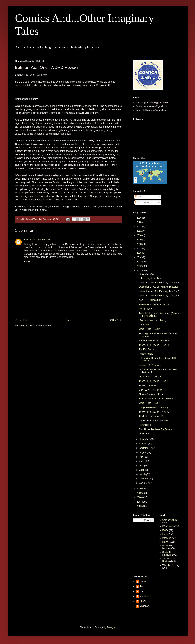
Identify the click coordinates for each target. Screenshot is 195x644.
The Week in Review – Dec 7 (153, 381)
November (145, 439)
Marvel (166, 542)
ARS (26, 240)
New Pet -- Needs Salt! (150, 300)
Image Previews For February (154, 407)
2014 (139, 257)
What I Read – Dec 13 (150, 377)
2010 (139, 489)
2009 (139, 493)
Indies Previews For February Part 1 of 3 (159, 296)
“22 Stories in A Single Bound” (154, 421)
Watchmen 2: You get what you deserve (159, 287)
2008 (139, 497)
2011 (139, 271)
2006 (139, 506)
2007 (139, 502)
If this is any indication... (151, 278)
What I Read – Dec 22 (150, 329)
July (142, 457)
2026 (139, 218)
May (142, 466)
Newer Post (22, 320)
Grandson (144, 325)
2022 (139, 227)
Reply (27, 262)
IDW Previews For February (153, 320)
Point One (144, 434)
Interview (167, 538)
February (144, 479)
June (142, 461)
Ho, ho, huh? (145, 309)
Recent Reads (146, 354)
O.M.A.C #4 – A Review (150, 390)
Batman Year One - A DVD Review (156, 399)
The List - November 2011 (152, 416)
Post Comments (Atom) (40, 326)
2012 (139, 266)
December (145, 274)
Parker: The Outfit (148, 385)
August (143, 452)
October (144, 444)
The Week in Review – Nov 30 (154, 412)
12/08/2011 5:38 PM (40, 240)
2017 (139, 249)
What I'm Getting (171, 565)
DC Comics (168, 526)
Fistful (165, 530)
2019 (139, 240)
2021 (139, 231)
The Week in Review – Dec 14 (154, 345)
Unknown (144, 606)
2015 (139, 253)
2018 (139, 244)
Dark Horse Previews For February (156, 429)
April (142, 470)
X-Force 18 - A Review (150, 365)
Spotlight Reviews (167, 553)
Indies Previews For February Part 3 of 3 (159, 283)
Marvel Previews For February (154, 340)
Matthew (144, 596)
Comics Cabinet (170, 520)
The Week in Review (169, 560)
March (143, 474)
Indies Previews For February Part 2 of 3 (159, 291)
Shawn (143, 601)
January (144, 483)
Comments (142, 202)
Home (69, 320)
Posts (139, 197)
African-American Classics (152, 394)
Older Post (116, 320)
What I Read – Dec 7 (149, 403)
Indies (165, 534)
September (145, 448)
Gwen (143, 582)
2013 (139, 262)
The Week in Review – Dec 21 (154, 304)
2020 (139, 235)
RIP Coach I (145, 425)
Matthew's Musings (167, 547)
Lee (142, 591)
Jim (141, 586)
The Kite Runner (147, 349)
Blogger (111, 627)
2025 (139, 222)
